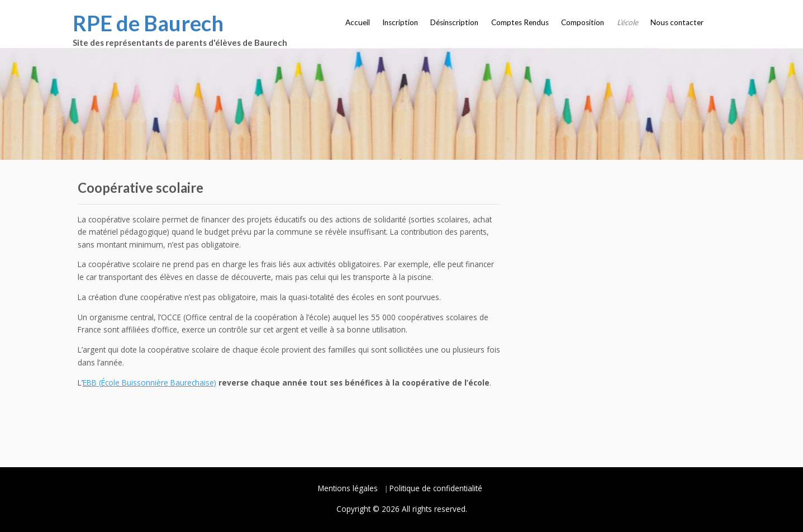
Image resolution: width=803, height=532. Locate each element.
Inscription (400, 22)
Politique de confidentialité (436, 488)
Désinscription (454, 22)
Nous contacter (677, 22)
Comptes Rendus (520, 22)
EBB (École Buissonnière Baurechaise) (149, 383)
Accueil (358, 22)
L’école (628, 22)
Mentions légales (348, 488)
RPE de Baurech (148, 23)
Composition (583, 22)
